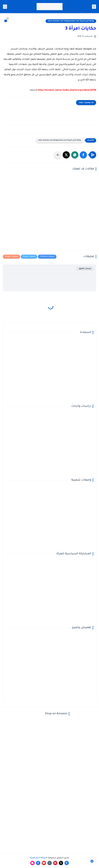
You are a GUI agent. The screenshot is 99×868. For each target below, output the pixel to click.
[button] (83, 155)
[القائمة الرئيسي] (94, 7)
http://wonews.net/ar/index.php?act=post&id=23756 (67, 90)
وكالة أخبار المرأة (38, 858)
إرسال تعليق (85, 269)
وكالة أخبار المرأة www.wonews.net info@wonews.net (71, 21)
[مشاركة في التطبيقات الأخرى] (58, 155)
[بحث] (5, 7)
